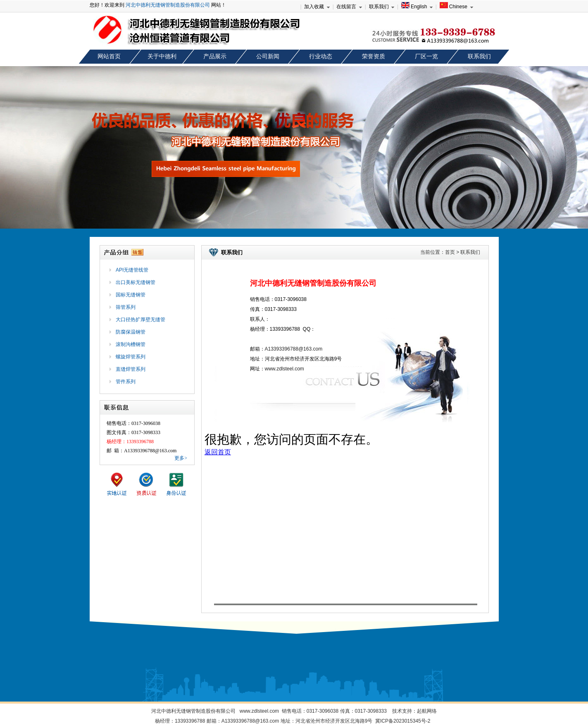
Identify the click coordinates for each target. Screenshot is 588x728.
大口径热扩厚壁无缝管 (140, 320)
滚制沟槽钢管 (131, 344)
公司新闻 (268, 56)
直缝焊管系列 (131, 369)
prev (14, 150)
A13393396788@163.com (294, 349)
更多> (181, 458)
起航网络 (427, 711)
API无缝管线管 (132, 270)
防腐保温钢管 (131, 332)
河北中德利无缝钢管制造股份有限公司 (168, 5)
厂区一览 (426, 56)
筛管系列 (126, 307)
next (574, 150)
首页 (450, 252)
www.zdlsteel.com (284, 369)
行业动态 (321, 56)
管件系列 (126, 382)
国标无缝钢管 (131, 295)
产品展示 (215, 56)
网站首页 (109, 56)
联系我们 (379, 7)
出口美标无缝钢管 (136, 282)
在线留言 (346, 7)
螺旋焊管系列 (131, 357)
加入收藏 (314, 7)
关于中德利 (162, 56)
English (414, 7)
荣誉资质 (374, 56)
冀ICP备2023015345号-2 (403, 721)
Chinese (453, 7)
